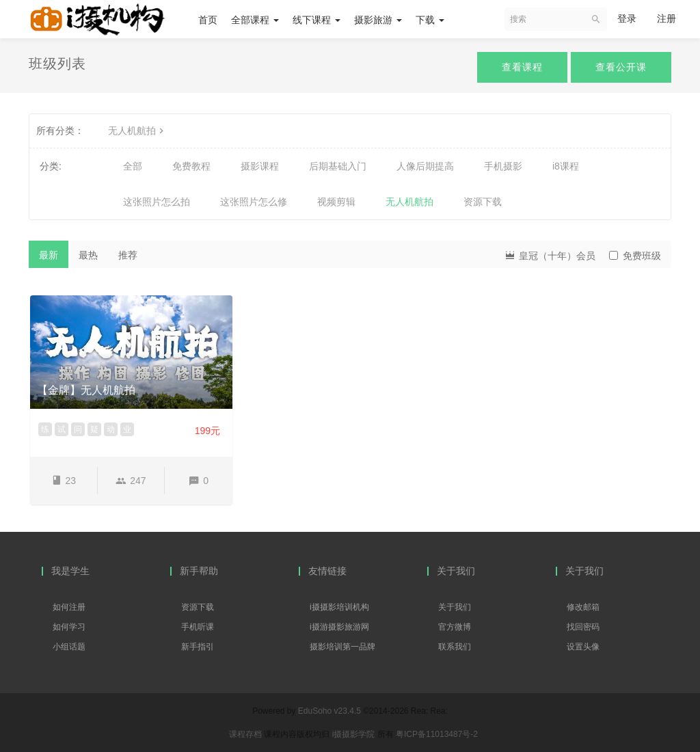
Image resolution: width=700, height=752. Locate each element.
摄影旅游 (378, 20)
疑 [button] (94, 429)
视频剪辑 (336, 202)
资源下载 (483, 202)
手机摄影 (503, 166)
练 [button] (45, 429)
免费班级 (635, 256)
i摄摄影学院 (355, 734)
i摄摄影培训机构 (339, 607)
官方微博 (455, 627)
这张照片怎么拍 (157, 202)
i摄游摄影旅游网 (339, 627)
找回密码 (583, 627)
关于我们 (455, 607)
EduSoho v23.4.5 (329, 711)
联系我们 (455, 647)
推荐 (128, 255)
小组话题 (69, 647)
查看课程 (522, 67)
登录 (627, 18)
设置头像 (583, 647)
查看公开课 (621, 67)
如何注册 (69, 607)
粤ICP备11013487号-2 (437, 734)
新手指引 (198, 647)
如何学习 (69, 627)
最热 (88, 255)
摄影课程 (260, 166)
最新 (49, 255)
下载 (430, 20)
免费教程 (191, 166)
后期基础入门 (338, 166)
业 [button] (127, 429)
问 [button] (78, 429)
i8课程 (566, 166)
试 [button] (62, 429)
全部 (133, 166)
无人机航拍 (137, 131)
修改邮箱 (583, 607)
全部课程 (255, 20)
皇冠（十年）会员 (550, 255)
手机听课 (198, 627)
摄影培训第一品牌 (342, 647)
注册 (667, 18)
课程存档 (245, 734)
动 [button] (111, 429)
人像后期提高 (425, 166)
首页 (208, 20)
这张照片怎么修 (254, 202)
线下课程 (317, 20)
